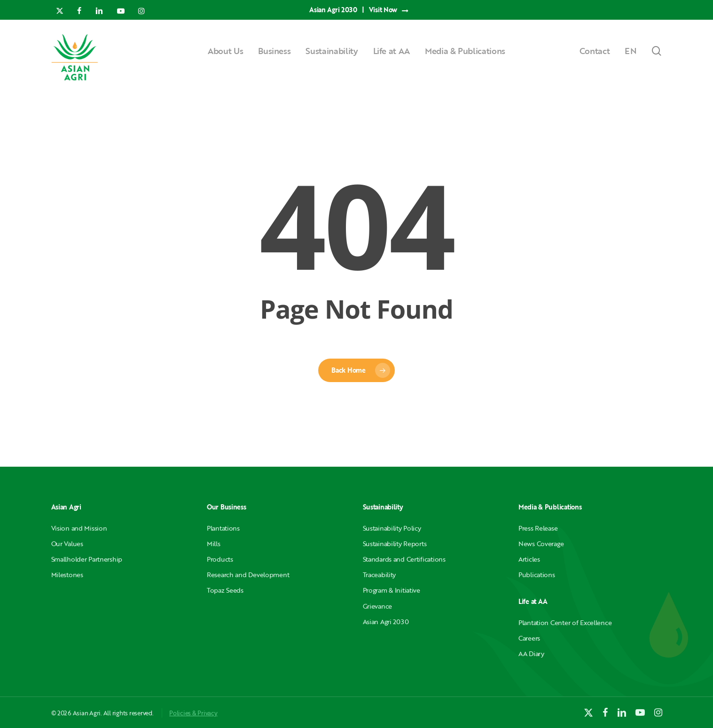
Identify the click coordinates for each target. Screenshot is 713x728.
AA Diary (531, 654)
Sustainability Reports (395, 544)
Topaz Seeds (225, 590)
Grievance (377, 606)
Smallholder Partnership (87, 559)
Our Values (67, 544)
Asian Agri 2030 (386, 622)
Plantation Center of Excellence (565, 622)
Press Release (538, 528)
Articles (529, 559)
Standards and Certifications (404, 559)
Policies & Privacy (193, 713)
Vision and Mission (79, 528)
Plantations (223, 528)
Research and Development (248, 575)
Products (220, 559)
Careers (529, 638)
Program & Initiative (392, 590)
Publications (537, 575)
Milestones (67, 575)
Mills (214, 544)
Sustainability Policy (392, 528)
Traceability (380, 575)
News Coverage (541, 544)
